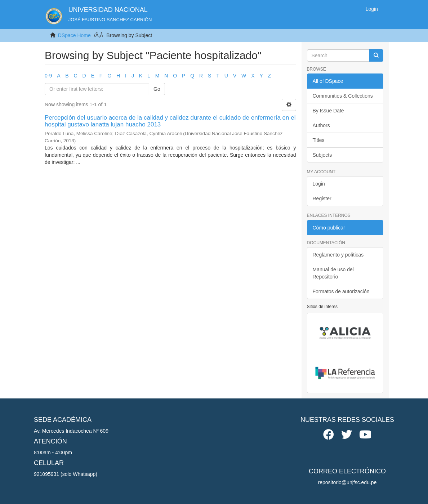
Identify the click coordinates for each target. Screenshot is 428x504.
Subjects (322, 155)
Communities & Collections (343, 96)
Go (157, 89)
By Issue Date (328, 111)
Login (319, 184)
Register (322, 199)
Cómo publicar (329, 228)
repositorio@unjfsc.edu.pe (347, 482)
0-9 (48, 76)
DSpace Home (74, 35)
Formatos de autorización (341, 291)
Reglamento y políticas (338, 255)
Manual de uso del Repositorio (333, 273)
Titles (319, 140)
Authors (321, 125)
